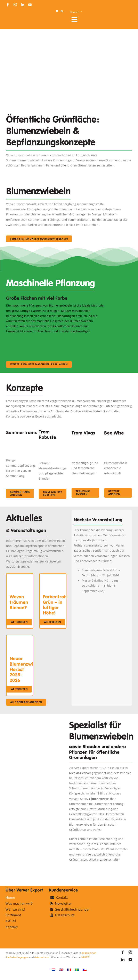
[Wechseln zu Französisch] (69, 970)
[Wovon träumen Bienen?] (20, 576)
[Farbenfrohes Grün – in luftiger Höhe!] (53, 576)
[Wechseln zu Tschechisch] (85, 970)
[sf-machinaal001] (21, 339)
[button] (62, 11)
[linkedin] (23, 5)
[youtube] (30, 5)
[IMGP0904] (53, 443)
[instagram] (15, 5)
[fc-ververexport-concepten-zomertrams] (20, 440)
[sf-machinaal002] (56, 339)
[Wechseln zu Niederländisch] (54, 970)
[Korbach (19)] (85, 441)
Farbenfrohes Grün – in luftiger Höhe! (57, 605)
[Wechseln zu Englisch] (61, 970)
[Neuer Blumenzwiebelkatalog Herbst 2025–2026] (20, 638)
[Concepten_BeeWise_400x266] (118, 441)
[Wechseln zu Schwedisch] (77, 970)
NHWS (85, 957)
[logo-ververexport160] (14, 21)
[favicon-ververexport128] (119, 867)
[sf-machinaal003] (91, 339)
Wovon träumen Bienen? (19, 602)
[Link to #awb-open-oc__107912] (100, 19)
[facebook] (8, 5)
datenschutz (42, 957)
